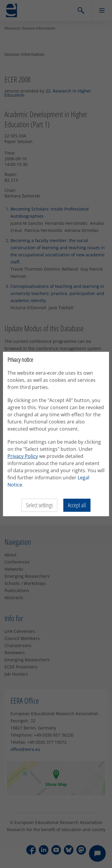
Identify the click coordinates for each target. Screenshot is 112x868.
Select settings (39, 505)
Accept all (77, 505)
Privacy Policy (23, 456)
